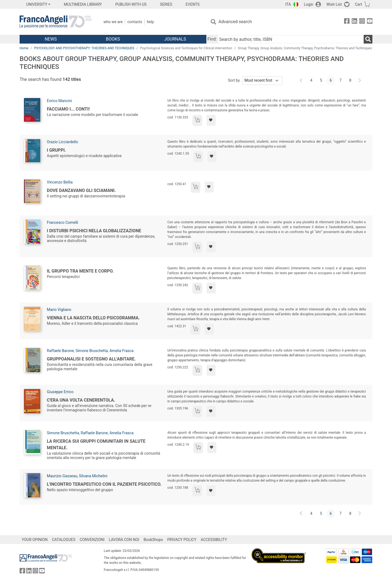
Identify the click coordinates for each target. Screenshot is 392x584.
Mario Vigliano (59, 310)
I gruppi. (56, 150)
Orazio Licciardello (62, 142)
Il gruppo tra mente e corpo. (80, 271)
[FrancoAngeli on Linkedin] (354, 22)
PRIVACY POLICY (182, 540)
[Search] (368, 39)
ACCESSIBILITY (214, 540)
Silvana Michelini (93, 476)
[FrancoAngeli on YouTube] (370, 22)
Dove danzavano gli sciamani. (81, 190)
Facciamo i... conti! (68, 109)
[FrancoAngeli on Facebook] (347, 22)
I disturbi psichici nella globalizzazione (94, 231)
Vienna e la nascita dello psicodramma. (93, 318)
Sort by (234, 80)
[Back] (302, 81)
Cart (359, 4)
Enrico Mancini (59, 101)
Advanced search (235, 22)
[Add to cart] (197, 120)
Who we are (113, 22)
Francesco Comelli (62, 222)
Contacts (135, 22)
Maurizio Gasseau (62, 476)
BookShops (153, 540)
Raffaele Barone (60, 351)
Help (150, 22)
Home (24, 48)
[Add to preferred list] (211, 120)
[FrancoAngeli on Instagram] (362, 22)
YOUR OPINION (35, 540)
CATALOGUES (64, 540)
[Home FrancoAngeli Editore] (56, 22)
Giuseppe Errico (60, 392)
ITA (288, 4)
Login (309, 4)
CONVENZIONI (92, 540)
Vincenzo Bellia (60, 182)
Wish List (334, 4)
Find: (212, 39)
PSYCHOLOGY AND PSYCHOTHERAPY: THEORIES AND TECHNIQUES (84, 48)
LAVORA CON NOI (124, 540)
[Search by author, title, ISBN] (291, 39)
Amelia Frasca (122, 351)
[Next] (360, 81)
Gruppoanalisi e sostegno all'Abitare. (91, 359)
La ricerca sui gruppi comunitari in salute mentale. (96, 444)
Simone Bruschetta (92, 351)
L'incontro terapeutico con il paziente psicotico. (104, 484)
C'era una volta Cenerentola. (81, 400)
